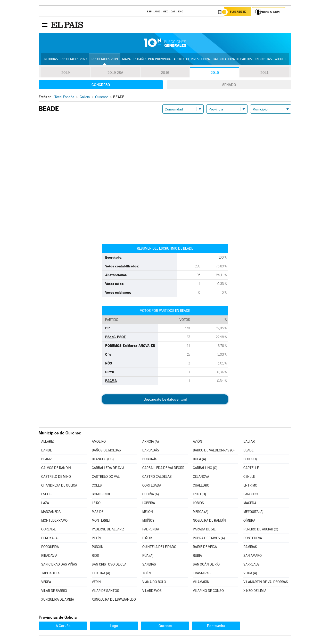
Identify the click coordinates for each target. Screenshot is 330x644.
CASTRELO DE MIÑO (56, 477)
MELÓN (148, 512)
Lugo (114, 626)
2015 (215, 73)
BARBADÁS (151, 451)
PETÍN (96, 539)
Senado (229, 85)
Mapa (126, 60)
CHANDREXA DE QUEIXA (59, 486)
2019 (65, 73)
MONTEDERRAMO (54, 521)
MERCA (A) (201, 512)
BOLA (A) (199, 460)
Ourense (165, 626)
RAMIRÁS (250, 548)
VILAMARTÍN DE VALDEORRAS (266, 583)
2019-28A (115, 73)
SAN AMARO (253, 556)
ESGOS (46, 495)
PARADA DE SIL (204, 530)
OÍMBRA (249, 521)
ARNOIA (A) (151, 442)
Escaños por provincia (152, 60)
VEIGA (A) (250, 574)
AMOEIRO (99, 442)
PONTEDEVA (253, 539)
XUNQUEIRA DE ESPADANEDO (114, 600)
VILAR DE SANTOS (105, 591)
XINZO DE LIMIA (255, 591)
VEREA (46, 583)
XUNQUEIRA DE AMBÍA (58, 600)
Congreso (101, 85)
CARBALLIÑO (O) (205, 469)
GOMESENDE (101, 495)
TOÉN (147, 574)
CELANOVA (201, 477)
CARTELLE (251, 469)
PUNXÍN (98, 548)
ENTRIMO (250, 486)
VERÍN (96, 583)
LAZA (45, 504)
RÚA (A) (148, 556)
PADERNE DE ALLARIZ (108, 530)
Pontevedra (216, 626)
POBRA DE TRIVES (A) (209, 539)
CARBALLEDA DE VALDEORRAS (165, 469)
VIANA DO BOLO (154, 583)
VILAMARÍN (201, 583)
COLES (97, 486)
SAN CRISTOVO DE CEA (109, 565)
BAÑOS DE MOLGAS (106, 451)
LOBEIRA (149, 504)
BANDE (47, 451)
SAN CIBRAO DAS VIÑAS (59, 565)
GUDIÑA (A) (151, 495)
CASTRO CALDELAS (157, 477)
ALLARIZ (47, 442)
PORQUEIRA (50, 548)
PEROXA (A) (50, 539)
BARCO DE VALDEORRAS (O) (214, 451)
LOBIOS (198, 504)
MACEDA (250, 504)
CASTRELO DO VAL (106, 477)
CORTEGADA (152, 486)
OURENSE (48, 530)
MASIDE (98, 512)
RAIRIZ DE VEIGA (205, 548)
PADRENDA (151, 530)
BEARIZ (47, 460)
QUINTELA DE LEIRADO (159, 548)
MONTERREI (101, 521)
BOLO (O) (250, 460)
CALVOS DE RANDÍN (56, 469)
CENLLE (249, 477)
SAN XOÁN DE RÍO (206, 565)
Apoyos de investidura (192, 60)
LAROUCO (251, 495)
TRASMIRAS (202, 574)
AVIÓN (197, 442)
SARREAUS (251, 565)
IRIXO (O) (199, 495)
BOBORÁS (150, 460)
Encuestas (263, 60)
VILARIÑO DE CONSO (208, 591)
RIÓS (95, 556)
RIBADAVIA (49, 556)
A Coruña (63, 626)
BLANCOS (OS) (103, 460)
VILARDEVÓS (152, 591)
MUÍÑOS (148, 521)
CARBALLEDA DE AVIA (108, 469)
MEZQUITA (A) (253, 512)
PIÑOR (147, 539)
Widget (280, 60)
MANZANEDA (51, 512)
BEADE (248, 451)
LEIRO (96, 504)
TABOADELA (50, 574)
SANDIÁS (149, 565)
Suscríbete (239, 12)
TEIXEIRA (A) (101, 574)
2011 (264, 73)
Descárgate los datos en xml (165, 400)
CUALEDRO (201, 486)
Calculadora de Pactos (232, 60)
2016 (165, 73)
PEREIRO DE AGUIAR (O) (261, 530)
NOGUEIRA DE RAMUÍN (209, 521)
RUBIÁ (197, 556)
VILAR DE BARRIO (54, 591)
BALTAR (249, 442)
